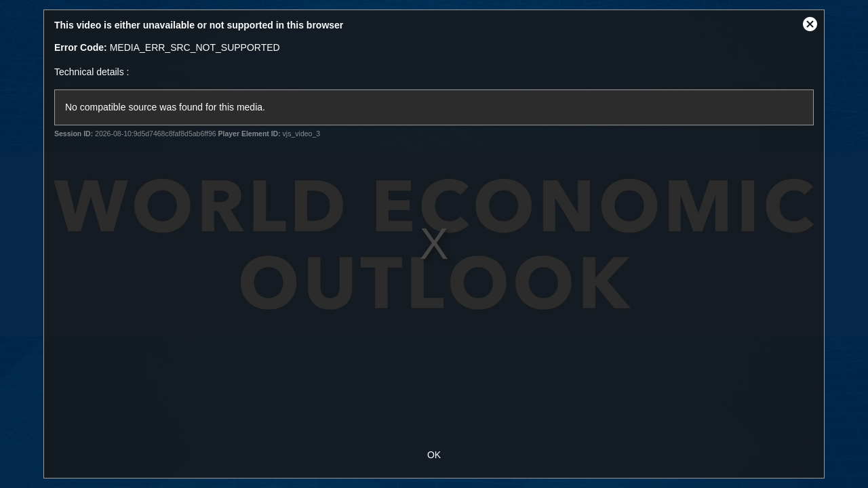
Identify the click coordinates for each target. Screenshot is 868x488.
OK (434, 455)
